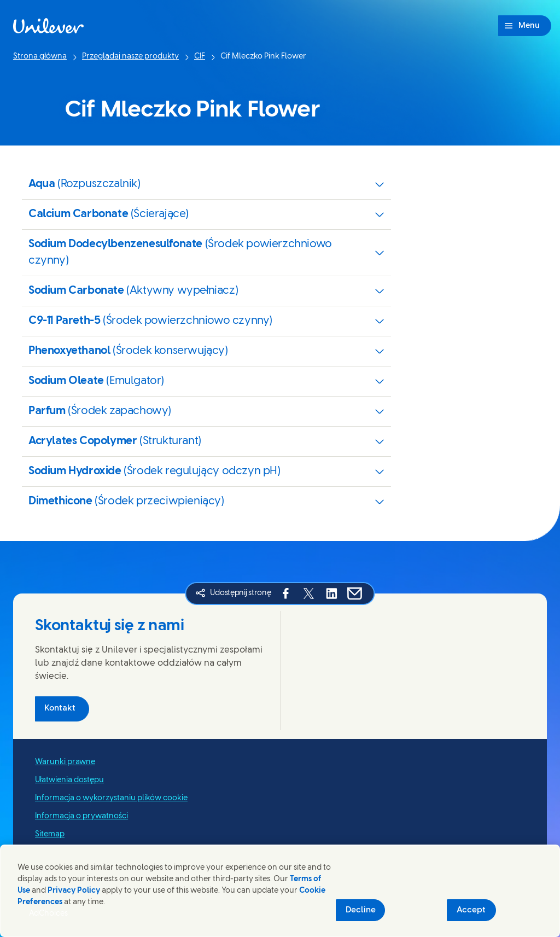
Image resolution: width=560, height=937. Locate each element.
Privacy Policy (74, 891)
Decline (361, 910)
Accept (471, 910)
